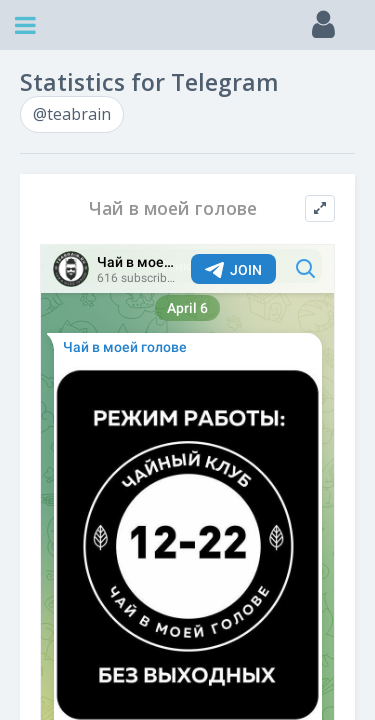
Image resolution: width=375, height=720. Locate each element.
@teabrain (72, 114)
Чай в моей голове (173, 208)
